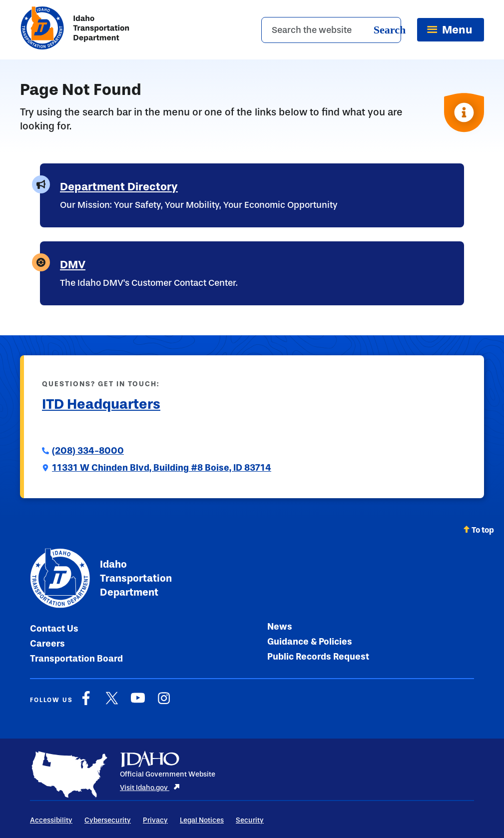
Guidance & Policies (310, 642)
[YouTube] (138, 703)
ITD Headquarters (101, 404)
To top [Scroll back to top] (479, 530)
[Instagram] (164, 703)
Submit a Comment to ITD (95, 428)
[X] (112, 703)
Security (250, 820)
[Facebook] (86, 703)
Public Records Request (318, 657)
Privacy (155, 820)
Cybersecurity (108, 820)
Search (390, 30)
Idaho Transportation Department (101, 578)
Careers (47, 644)
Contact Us (54, 629)
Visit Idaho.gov (150, 788)
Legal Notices (202, 820)
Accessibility (51, 820)
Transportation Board (76, 659)
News (280, 627)
